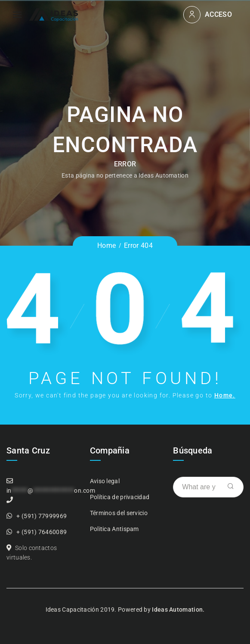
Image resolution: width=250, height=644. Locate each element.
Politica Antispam (114, 529)
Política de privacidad (120, 497)
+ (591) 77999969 (42, 516)
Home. (225, 395)
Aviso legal (105, 481)
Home (106, 245)
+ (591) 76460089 (42, 532)
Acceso (218, 14)
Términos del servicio (119, 513)
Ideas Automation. (178, 610)
